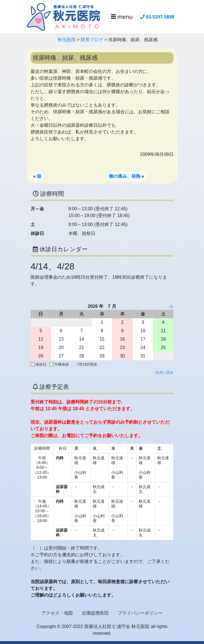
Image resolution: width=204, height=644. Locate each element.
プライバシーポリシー (140, 613)
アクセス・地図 (57, 613)
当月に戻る (164, 372)
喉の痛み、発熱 (125, 176)
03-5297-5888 (160, 17)
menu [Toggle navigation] (122, 17)
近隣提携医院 (95, 613)
